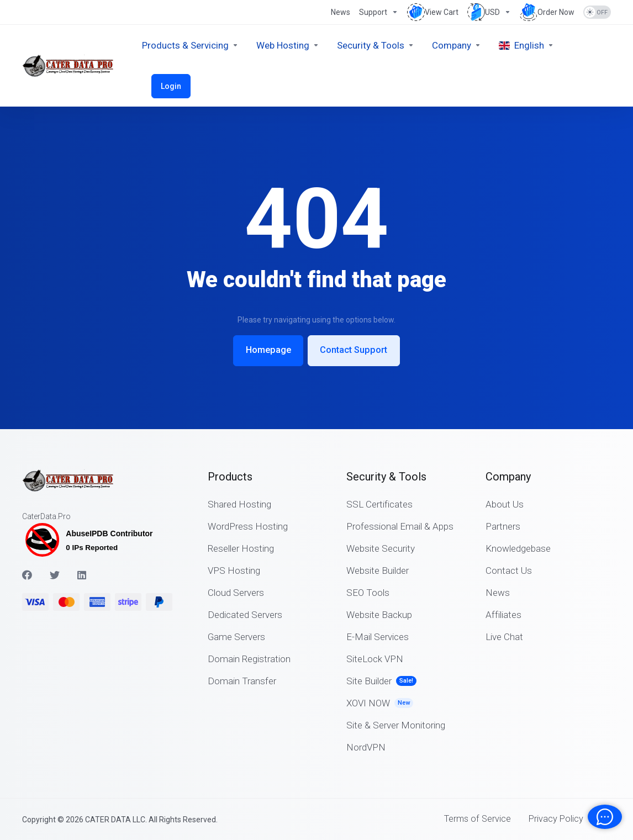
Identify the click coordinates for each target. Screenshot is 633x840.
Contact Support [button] (356, 350)
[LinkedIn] (82, 574)
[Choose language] (526, 45)
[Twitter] (55, 574)
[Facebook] (27, 574)
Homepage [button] (266, 350)
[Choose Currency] (489, 12)
